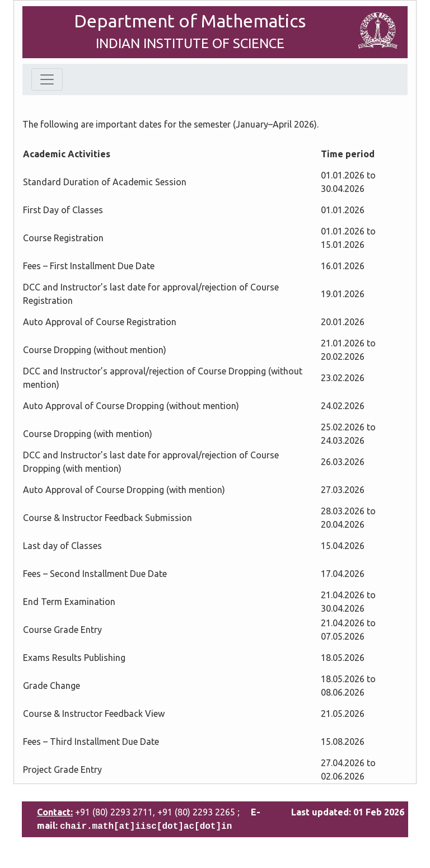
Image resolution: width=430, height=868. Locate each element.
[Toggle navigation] (47, 79)
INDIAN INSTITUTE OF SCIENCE (190, 43)
